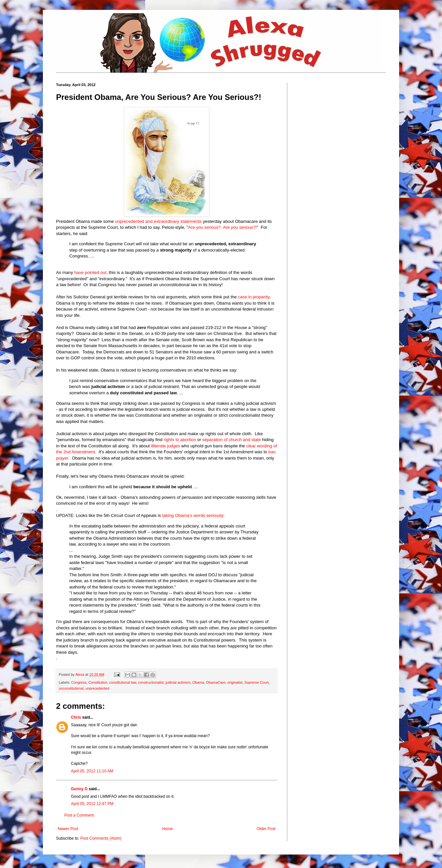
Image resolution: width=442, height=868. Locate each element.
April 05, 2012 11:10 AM (92, 771)
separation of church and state (231, 440)
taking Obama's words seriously (193, 515)
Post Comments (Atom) (101, 838)
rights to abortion (180, 440)
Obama (198, 682)
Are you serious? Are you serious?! (222, 227)
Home (168, 829)
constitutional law (123, 682)
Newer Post (68, 829)
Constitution (98, 682)
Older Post (266, 829)
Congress (79, 682)
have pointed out (90, 272)
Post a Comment (79, 815)
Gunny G (79, 789)
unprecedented (97, 688)
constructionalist (151, 682)
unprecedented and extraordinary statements (158, 221)
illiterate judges (166, 446)
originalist (235, 682)
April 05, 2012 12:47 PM (92, 804)
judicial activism (178, 682)
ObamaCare (216, 682)
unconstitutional (71, 688)
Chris (76, 717)
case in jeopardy (253, 297)
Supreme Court (256, 682)
